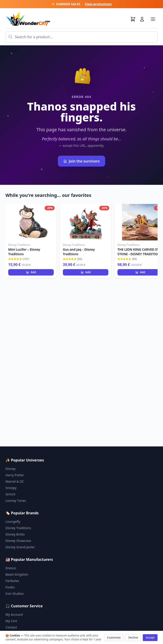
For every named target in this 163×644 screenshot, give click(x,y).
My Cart (11, 621)
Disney (10, 469)
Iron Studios (15, 594)
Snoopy (11, 488)
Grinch (10, 494)
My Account (14, 614)
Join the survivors (81, 161)
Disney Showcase (18, 541)
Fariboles (12, 581)
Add (31, 272)
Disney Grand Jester (20, 547)
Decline (133, 638)
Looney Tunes (16, 501)
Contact (11, 627)
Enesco (11, 568)
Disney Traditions (18, 528)
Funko (10, 587)
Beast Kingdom (17, 574)
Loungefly (13, 522)
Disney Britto (15, 534)
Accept (150, 638)
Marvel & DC (15, 481)
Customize (114, 638)
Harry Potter (15, 475)
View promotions (98, 4)
